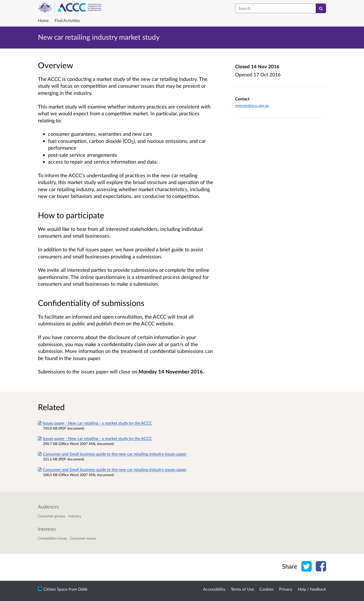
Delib (83, 589)
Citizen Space (55, 589)
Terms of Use (242, 589)
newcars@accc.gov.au (252, 105)
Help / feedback (312, 589)
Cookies (266, 589)
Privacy (286, 589)
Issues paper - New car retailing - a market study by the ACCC (95, 423)
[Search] (321, 8)
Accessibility (214, 589)
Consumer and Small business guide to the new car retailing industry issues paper (112, 454)
